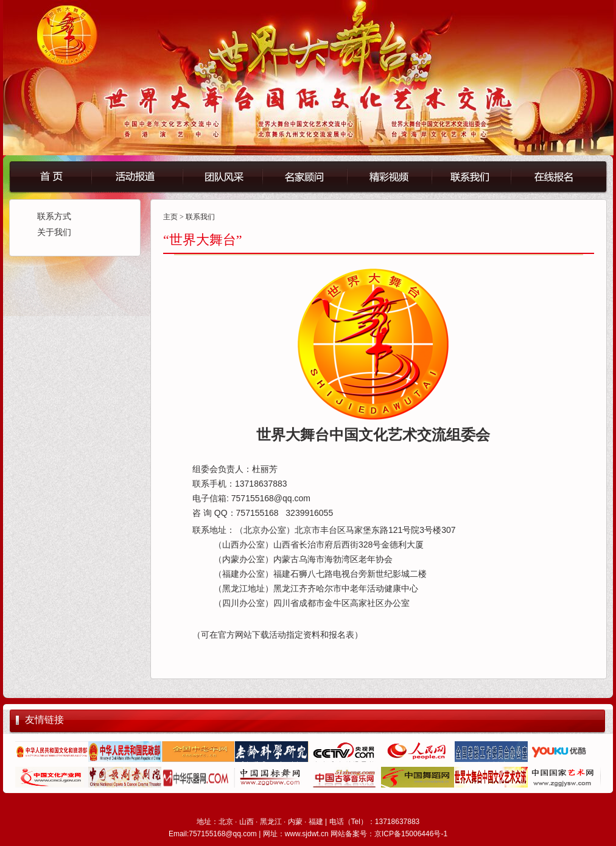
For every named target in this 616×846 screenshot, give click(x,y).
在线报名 (567, 176)
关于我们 (54, 232)
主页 (170, 217)
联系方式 (54, 217)
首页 (50, 176)
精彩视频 (389, 176)
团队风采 (222, 176)
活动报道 (136, 176)
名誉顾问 (304, 176)
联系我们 (479, 176)
